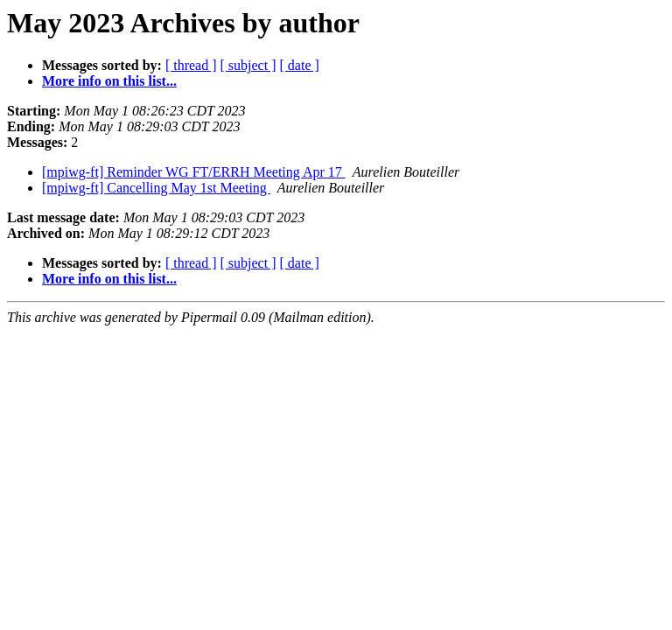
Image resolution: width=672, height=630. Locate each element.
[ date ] (300, 65)
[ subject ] (248, 65)
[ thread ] (191, 65)
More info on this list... (109, 81)
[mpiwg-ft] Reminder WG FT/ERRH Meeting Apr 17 (194, 172)
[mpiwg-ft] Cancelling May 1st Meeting (156, 188)
